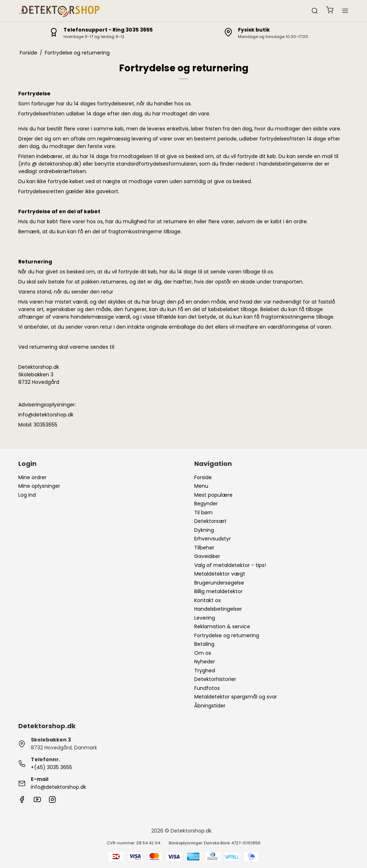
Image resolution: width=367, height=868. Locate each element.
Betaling (204, 644)
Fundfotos (207, 688)
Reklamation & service (222, 626)
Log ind (27, 495)
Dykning (204, 530)
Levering (205, 618)
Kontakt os (208, 600)
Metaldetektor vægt (220, 574)
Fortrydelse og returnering (227, 635)
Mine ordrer (32, 477)
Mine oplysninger (39, 486)
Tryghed (205, 671)
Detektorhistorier (215, 679)
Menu (201, 486)
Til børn (203, 512)
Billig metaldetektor (218, 591)
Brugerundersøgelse (219, 583)
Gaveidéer (207, 556)
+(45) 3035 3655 (51, 767)
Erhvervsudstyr (213, 539)
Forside (203, 477)
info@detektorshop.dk (58, 787)
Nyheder (205, 662)
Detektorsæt (210, 521)
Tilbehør (204, 548)
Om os (203, 653)
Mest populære (213, 495)
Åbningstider (210, 706)
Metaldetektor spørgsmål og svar (236, 697)
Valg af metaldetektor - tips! (230, 565)
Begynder (206, 504)
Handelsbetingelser (218, 609)
